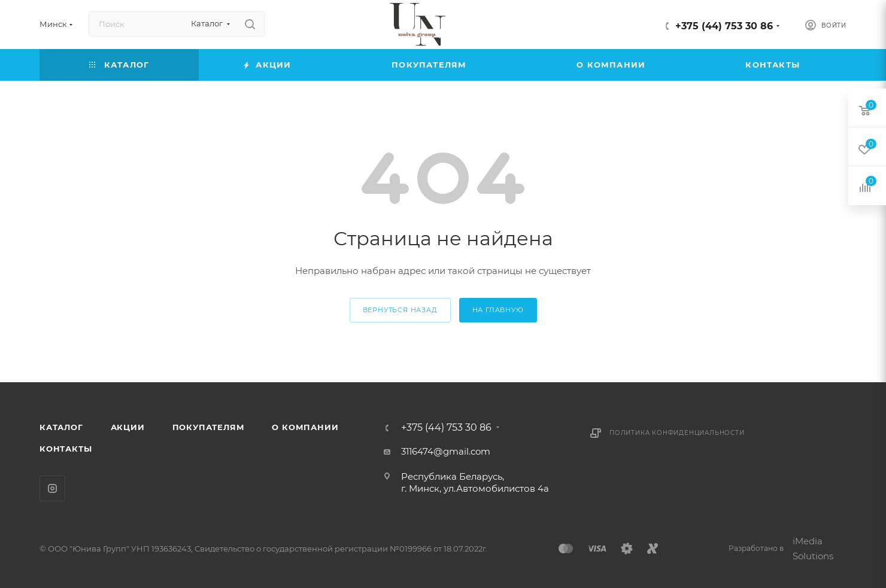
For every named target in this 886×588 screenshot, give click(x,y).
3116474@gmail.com (446, 451)
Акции (128, 427)
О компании (305, 427)
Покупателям (209, 427)
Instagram (52, 488)
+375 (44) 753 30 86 (724, 26)
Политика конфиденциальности (677, 433)
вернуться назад (400, 310)
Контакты (66, 449)
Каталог (61, 427)
